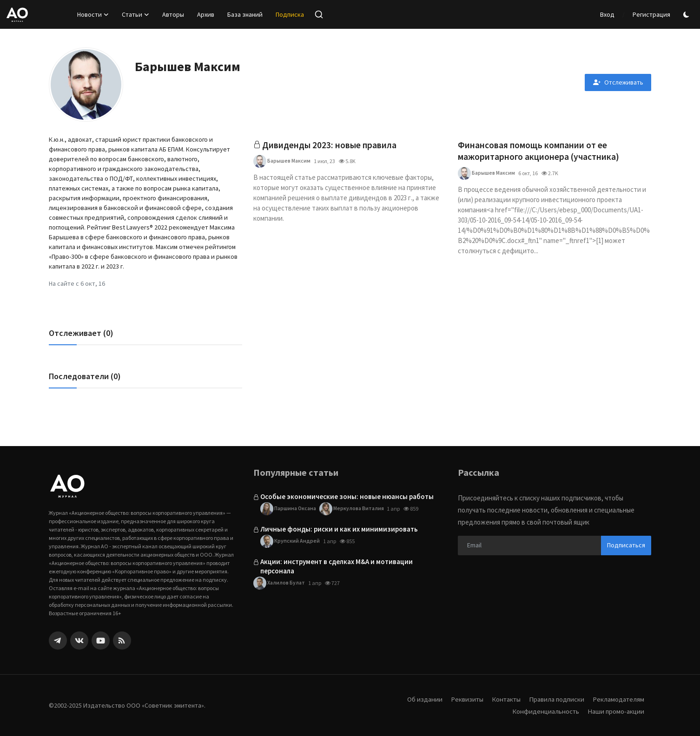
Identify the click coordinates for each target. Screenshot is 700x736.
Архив (206, 14)
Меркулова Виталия (353, 509)
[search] (319, 14)
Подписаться (626, 545)
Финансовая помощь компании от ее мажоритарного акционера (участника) (539, 151)
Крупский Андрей (290, 541)
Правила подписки (555, 699)
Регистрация (651, 14)
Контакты (504, 699)
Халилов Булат (279, 583)
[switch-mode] (687, 15)
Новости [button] (93, 14)
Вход (607, 14)
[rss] (122, 641)
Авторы (173, 14)
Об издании (421, 699)
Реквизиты (464, 699)
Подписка (290, 14)
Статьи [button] (135, 14)
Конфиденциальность (544, 711)
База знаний (245, 14)
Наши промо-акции (615, 711)
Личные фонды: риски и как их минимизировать (339, 529)
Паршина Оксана (288, 509)
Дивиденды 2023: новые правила (330, 145)
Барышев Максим (282, 162)
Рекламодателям (618, 699)
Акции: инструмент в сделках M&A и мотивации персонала (337, 566)
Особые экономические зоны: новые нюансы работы (347, 496)
